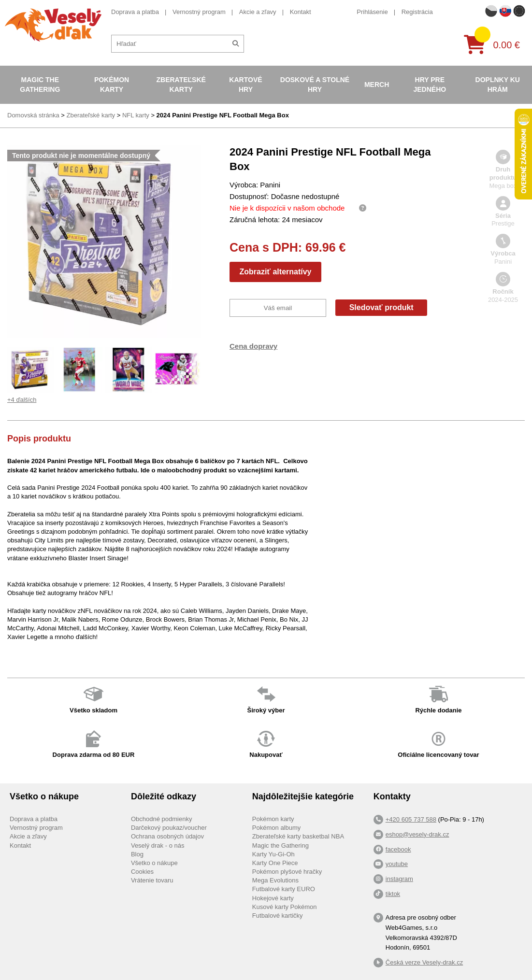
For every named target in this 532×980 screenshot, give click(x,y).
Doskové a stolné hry (315, 85)
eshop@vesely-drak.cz (417, 834)
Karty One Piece (275, 863)
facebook (398, 849)
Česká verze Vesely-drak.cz (424, 962)
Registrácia (417, 12)
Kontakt (301, 12)
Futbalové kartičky (278, 916)
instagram (399, 879)
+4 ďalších (22, 400)
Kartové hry (245, 85)
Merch (377, 85)
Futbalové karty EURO (284, 889)
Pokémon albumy (276, 828)
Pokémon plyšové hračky (287, 872)
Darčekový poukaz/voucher (169, 828)
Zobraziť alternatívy (275, 272)
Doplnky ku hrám (498, 85)
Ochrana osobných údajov (167, 836)
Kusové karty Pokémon (285, 907)
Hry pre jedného (430, 85)
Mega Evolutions (275, 880)
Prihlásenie (372, 12)
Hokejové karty (273, 898)
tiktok (393, 894)
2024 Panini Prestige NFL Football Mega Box (223, 115)
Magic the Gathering (40, 85)
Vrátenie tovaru (152, 880)
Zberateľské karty (181, 85)
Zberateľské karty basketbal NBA (298, 836)
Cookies (142, 872)
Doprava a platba (135, 12)
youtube (397, 864)
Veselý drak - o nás (158, 845)
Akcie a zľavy (258, 12)
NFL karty (136, 115)
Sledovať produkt (381, 307)
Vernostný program (199, 12)
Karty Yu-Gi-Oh (273, 854)
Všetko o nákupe (154, 863)
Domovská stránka (33, 115)
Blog (137, 854)
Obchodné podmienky (161, 819)
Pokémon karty (112, 85)
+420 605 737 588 (411, 819)
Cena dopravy (253, 346)
